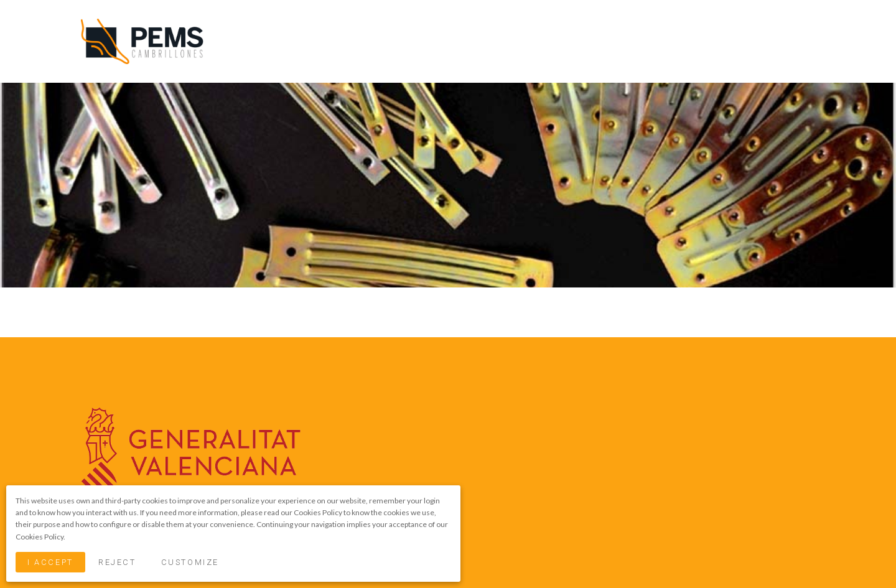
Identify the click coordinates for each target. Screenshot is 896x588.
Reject (117, 562)
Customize (190, 562)
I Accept (50, 562)
